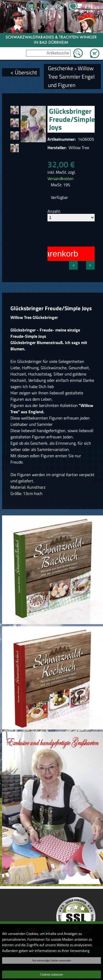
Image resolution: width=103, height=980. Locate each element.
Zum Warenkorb (95, 50)
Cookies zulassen (51, 974)
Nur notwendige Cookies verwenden (52, 960)
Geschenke (61, 68)
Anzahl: (54, 211)
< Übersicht (24, 72)
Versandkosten (60, 178)
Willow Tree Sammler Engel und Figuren (71, 77)
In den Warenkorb (45, 254)
